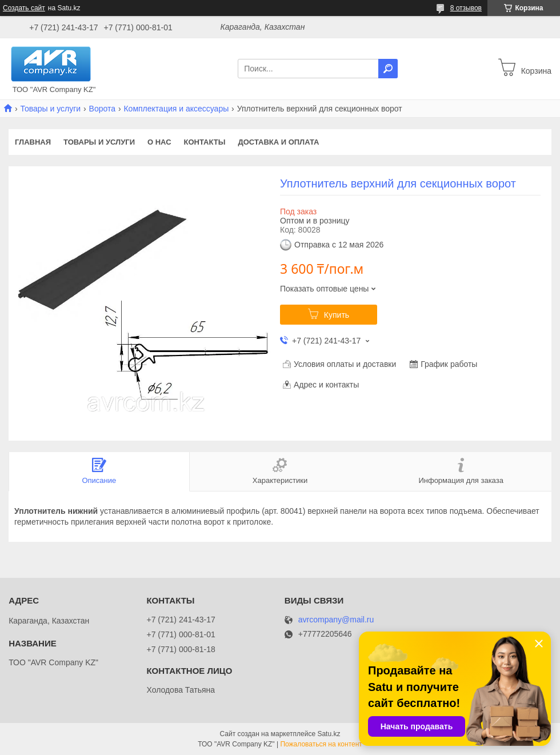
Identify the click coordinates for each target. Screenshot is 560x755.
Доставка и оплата (278, 142)
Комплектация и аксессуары (176, 109)
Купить (337, 315)
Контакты (205, 142)
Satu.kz (329, 734)
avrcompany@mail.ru (336, 620)
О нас (159, 142)
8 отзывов (466, 8)
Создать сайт (24, 8)
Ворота (102, 109)
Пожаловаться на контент (321, 744)
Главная (33, 142)
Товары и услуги (50, 109)
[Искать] (388, 69)
